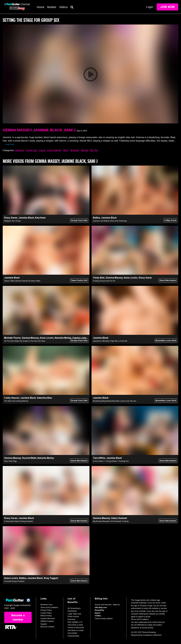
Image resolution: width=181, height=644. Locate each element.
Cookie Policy (46, 613)
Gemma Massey (17, 130)
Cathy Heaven (12, 398)
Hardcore (20, 150)
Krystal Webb (29, 458)
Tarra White (99, 458)
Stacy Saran (11, 218)
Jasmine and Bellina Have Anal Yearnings (110, 221)
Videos (63, 7)
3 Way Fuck (170, 220)
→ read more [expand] (9, 144)
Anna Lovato (131, 278)
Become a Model (47, 627)
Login (150, 7)
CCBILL (98, 616)
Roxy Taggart (51, 578)
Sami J (70, 130)
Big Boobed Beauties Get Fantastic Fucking (111, 521)
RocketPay (99, 610)
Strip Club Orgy (10, 461)
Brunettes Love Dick (166, 340)
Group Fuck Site (79, 220)
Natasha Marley (63, 338)
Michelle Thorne (12, 338)
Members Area (46, 605)
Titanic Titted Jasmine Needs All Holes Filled (22, 281)
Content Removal (48, 618)
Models (52, 7)
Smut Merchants (168, 280)
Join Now (167, 7)
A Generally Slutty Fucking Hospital (18, 521)
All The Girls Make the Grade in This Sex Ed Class (25, 341)
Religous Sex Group (12, 221)
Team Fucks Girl (79, 280)
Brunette (75, 150)
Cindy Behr (99, 278)
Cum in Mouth (54, 150)
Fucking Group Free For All (104, 281)
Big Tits (94, 150)
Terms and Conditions (49, 607)
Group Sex (32, 150)
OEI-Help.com (101, 607)
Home (41, 7)
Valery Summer (119, 518)
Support (44, 624)
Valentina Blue (44, 398)
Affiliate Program (47, 621)
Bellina (96, 218)
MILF (66, 150)
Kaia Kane (40, 218)
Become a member (18, 617)
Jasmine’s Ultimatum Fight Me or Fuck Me (110, 341)
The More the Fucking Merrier (16, 401)
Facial (42, 150)
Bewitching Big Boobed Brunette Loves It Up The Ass (115, 401)
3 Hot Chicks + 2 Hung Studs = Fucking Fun (111, 461)
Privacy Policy (46, 610)
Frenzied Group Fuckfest (14, 581)
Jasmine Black (48, 130)
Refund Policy (46, 616)
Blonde (85, 150)
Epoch (98, 613)
